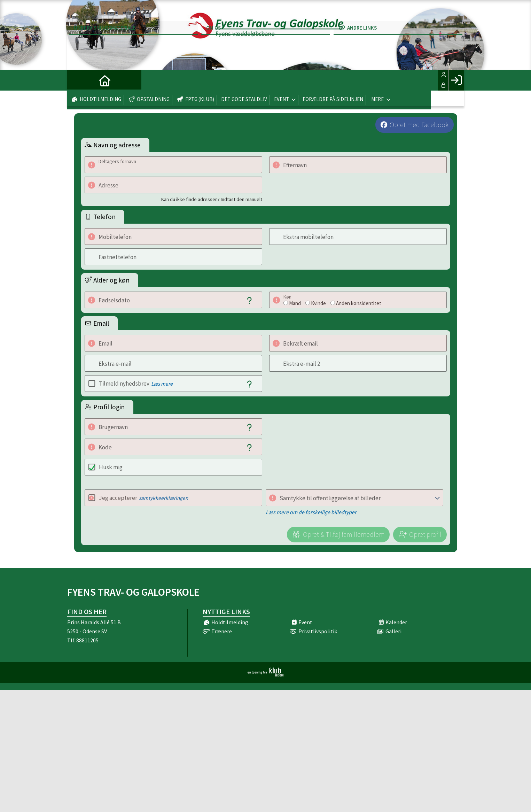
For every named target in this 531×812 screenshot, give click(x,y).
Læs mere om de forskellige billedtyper (311, 512)
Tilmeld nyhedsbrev (136, 384)
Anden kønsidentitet (359, 303)
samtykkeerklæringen (163, 498)
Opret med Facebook (419, 125)
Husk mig (111, 467)
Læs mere (162, 384)
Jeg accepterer (143, 498)
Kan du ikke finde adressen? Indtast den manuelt (212, 199)
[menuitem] (78, 80)
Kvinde (318, 303)
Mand (295, 303)
